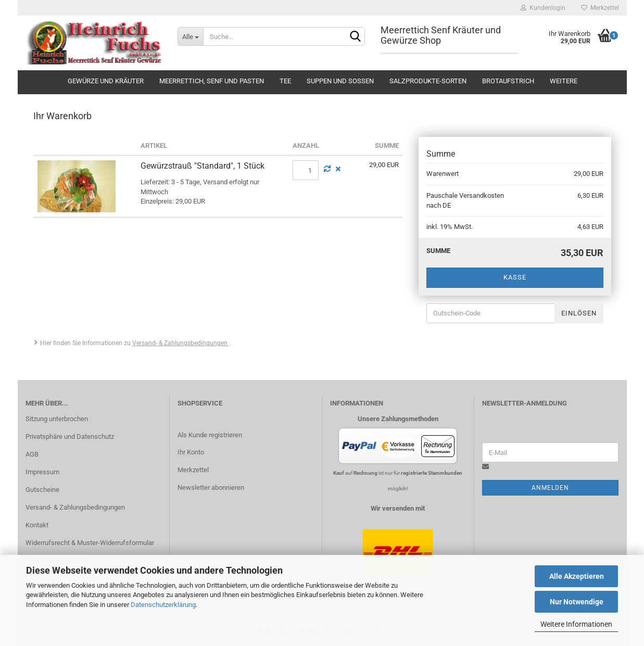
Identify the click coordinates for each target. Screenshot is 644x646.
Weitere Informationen (576, 624)
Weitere (564, 81)
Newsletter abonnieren (211, 487)
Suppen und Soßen (340, 81)
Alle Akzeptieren (577, 576)
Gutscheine (42, 490)
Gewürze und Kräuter (106, 81)
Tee (285, 81)
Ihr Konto (191, 452)
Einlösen (579, 313)
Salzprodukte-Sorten (428, 81)
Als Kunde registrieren (210, 435)
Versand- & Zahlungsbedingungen (181, 343)
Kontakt (37, 525)
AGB (32, 454)
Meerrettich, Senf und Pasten (212, 81)
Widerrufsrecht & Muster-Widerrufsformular (90, 543)
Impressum (42, 472)
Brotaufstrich (508, 81)
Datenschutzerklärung (163, 605)
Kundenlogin (543, 8)
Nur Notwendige (577, 602)
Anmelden (550, 488)
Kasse (515, 277)
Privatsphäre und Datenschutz (70, 436)
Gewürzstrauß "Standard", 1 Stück (203, 166)
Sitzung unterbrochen (57, 419)
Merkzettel (600, 8)
